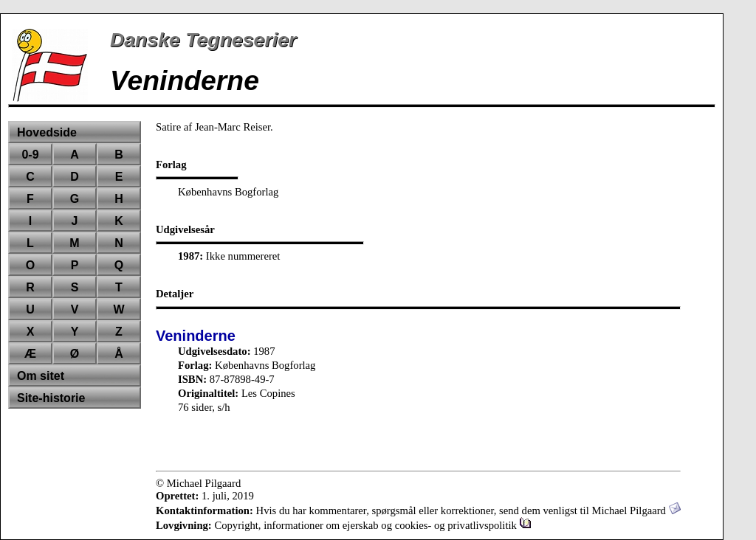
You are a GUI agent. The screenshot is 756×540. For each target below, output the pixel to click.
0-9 (30, 155)
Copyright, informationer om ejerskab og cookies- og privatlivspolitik (372, 525)
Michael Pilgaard (636, 510)
